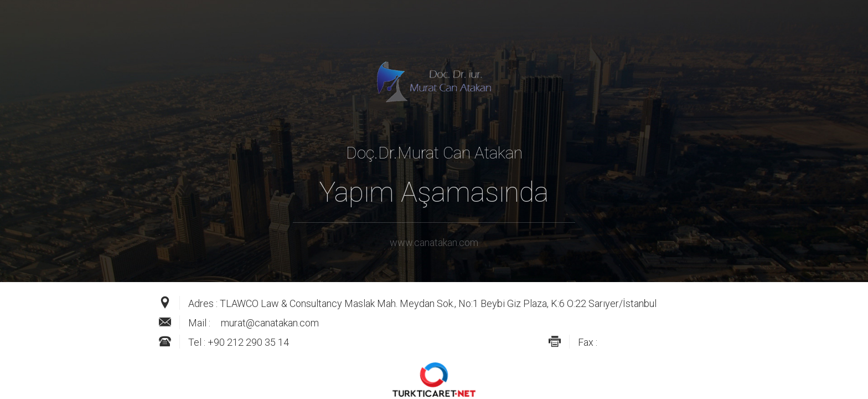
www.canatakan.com (434, 242)
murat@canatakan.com (270, 323)
